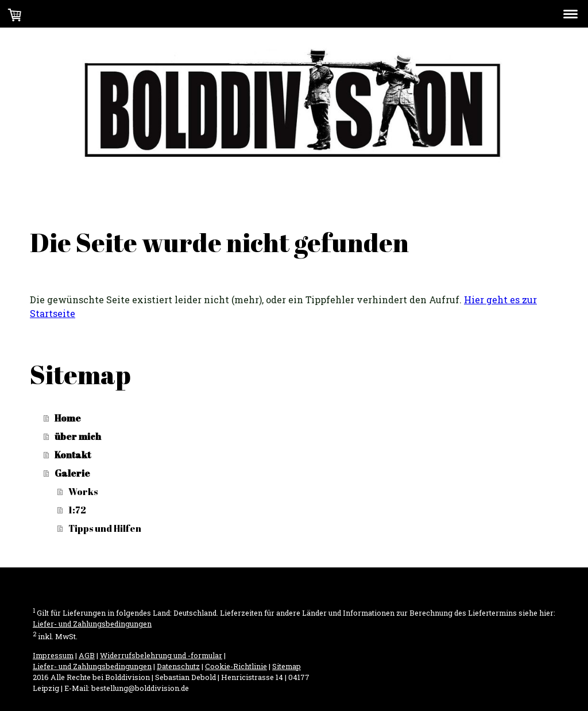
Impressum (53, 655)
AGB (87, 655)
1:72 (77, 510)
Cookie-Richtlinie (236, 666)
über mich (78, 436)
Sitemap (287, 666)
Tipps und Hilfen (105, 528)
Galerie (72, 473)
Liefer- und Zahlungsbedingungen (92, 624)
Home (68, 418)
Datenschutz (178, 666)
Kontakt (73, 455)
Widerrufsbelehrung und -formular (161, 655)
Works (83, 492)
